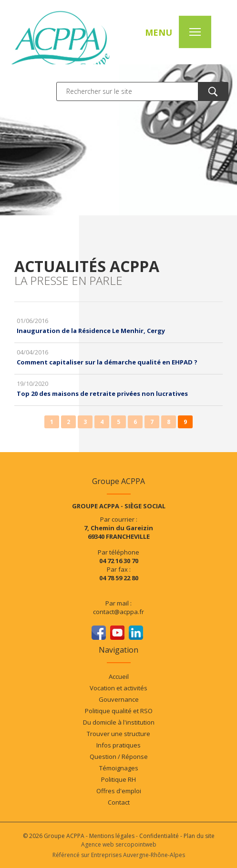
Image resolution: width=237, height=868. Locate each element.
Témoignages (119, 768)
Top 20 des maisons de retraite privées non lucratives (102, 394)
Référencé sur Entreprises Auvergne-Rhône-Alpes (119, 855)
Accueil (119, 676)
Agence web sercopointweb (119, 844)
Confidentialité (159, 836)
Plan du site (199, 836)
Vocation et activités (118, 688)
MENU (159, 32)
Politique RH (118, 779)
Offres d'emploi (119, 791)
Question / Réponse (119, 757)
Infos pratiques (118, 745)
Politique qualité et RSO (119, 711)
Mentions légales (112, 836)
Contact (119, 802)
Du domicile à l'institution (119, 722)
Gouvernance (119, 699)
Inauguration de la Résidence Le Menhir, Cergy (91, 331)
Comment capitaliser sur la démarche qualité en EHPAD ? (107, 362)
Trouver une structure (118, 734)
